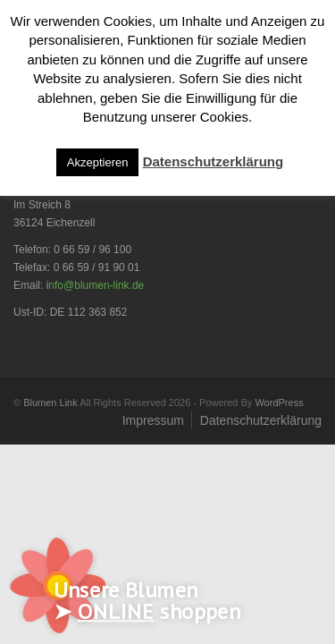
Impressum (153, 420)
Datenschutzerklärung (261, 420)
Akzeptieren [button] (98, 162)
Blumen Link (50, 402)
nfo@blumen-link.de (96, 285)
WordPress (279, 402)
